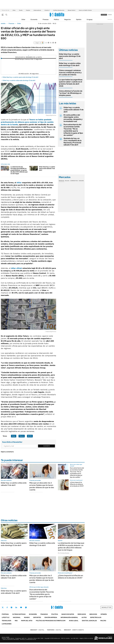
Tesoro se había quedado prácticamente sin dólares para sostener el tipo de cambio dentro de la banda (27, 122)
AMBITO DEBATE (74, 630)
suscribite (104, 15)
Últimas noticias (19, 614)
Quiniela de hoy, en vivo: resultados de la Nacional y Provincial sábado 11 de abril (72, 142)
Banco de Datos (68, 614)
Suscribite (47, 446)
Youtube (21, 607)
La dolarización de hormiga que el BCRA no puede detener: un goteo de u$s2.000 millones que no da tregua (19, 170)
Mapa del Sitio (27, 621)
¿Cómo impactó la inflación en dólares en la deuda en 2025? (77, 484)
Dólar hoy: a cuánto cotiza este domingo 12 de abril (19, 80)
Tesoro (22, 436)
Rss (16, 621)
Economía (34, 19)
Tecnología (7, 621)
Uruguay (90, 19)
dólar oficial (17, 268)
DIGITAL (37, 630)
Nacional (17, 617)
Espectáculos (96, 617)
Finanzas (46, 19)
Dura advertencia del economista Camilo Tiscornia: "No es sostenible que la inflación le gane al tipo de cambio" (73, 130)
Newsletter (110, 19)
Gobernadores (37, 10)
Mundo (27, 617)
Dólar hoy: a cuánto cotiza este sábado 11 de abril (74, 110)
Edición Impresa (51, 617)
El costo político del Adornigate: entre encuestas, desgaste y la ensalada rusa (73, 118)
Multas (103, 621)
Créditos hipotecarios (59, 10)
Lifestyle (6, 617)
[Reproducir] (29, 56)
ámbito (3, 24)
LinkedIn (16, 607)
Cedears (81, 181)
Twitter (3, 607)
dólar (19, 183)
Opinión (79, 19)
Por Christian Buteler (64, 553)
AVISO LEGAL (74, 621)
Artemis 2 (47, 10)
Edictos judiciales (89, 621)
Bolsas (67, 181)
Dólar (14, 10)
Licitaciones (7, 624)
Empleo (28, 10)
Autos (84, 617)
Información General (69, 617)
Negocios (68, 19)
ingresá (110, 15)
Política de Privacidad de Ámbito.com (51, 621)
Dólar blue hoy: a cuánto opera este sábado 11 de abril (47, 168)
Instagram (11, 607)
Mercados (82, 614)
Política (56, 19)
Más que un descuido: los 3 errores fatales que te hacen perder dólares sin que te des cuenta (42, 486)
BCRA (30, 436)
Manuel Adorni (72, 10)
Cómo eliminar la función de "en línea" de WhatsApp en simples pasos (71, 93)
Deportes (37, 617)
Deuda (21, 10)
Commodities (74, 181)
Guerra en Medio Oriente (85, 10)
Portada (5, 614)
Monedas (61, 181)
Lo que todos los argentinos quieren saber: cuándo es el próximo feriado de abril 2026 (71, 83)
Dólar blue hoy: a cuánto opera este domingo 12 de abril (20, 77)
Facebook (7, 607)
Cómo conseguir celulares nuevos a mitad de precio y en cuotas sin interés (70, 73)
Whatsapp (26, 607)
